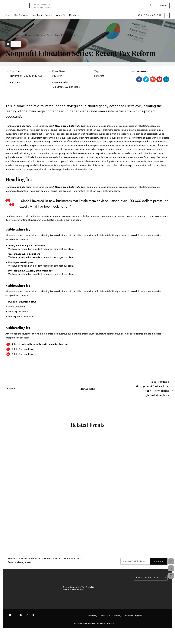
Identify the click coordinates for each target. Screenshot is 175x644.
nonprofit (99, 88)
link (27, 230)
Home (9, 35)
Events (18, 35)
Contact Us (162, 5)
